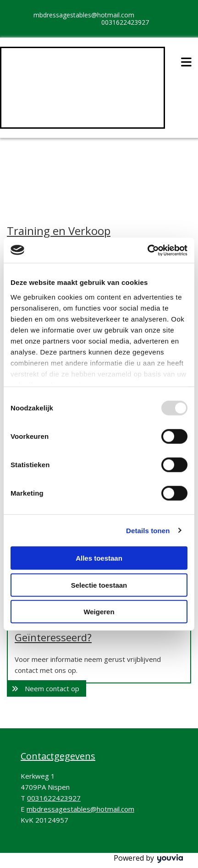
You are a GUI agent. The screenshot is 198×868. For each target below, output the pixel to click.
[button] (47, 688)
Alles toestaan (99, 558)
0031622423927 (125, 22)
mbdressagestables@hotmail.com (84, 15)
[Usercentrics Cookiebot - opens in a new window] (147, 250)
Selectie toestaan (99, 585)
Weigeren (99, 612)
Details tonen (148, 530)
